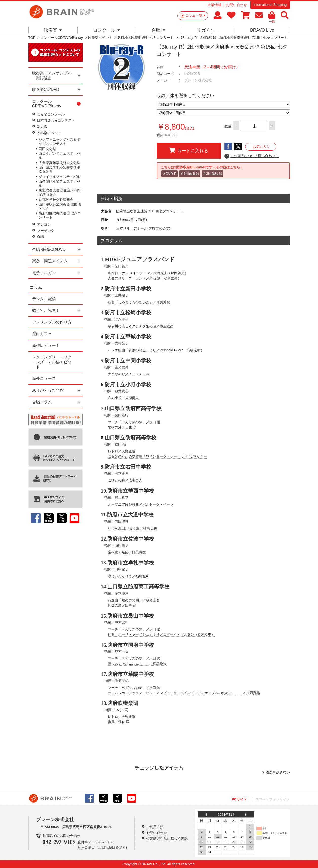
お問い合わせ (237, 5)
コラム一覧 (195, 15)
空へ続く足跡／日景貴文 (127, 552)
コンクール (107, 30)
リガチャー (208, 30)
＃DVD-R (169, 174)
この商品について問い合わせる (252, 156)
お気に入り (261, 147)
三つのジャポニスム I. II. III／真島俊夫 (137, 664)
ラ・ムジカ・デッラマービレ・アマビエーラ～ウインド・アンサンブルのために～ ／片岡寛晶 (184, 693)
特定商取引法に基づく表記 (167, 839)
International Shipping (270, 5)
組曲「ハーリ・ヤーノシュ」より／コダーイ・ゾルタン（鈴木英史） (161, 634)
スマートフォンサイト (273, 799)
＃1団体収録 (190, 174)
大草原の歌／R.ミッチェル (129, 374)
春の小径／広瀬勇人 (123, 398)
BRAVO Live (262, 30)
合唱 (159, 30)
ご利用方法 (155, 827)
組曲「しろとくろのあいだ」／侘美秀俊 (139, 302)
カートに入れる (189, 150)
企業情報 (214, 5)
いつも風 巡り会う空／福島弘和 (132, 528)
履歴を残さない (278, 772)
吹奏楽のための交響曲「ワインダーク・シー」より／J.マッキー (158, 456)
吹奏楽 (53, 30)
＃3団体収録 (212, 174)
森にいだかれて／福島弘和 (129, 576)
